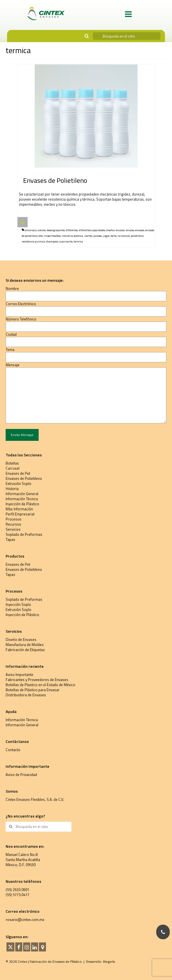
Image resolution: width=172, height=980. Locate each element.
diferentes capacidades (92, 230)
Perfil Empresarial (20, 514)
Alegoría (109, 961)
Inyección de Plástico (22, 504)
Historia (12, 489)
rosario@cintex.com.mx (25, 920)
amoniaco (30, 230)
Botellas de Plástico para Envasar (33, 690)
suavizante (66, 241)
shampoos (52, 241)
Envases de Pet (18, 473)
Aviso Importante (19, 675)
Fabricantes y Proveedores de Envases (37, 680)
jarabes (98, 236)
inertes (88, 236)
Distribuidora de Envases (26, 695)
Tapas (10, 539)
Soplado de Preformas (24, 534)
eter (41, 236)
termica (78, 241)
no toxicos (124, 236)
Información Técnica (22, 499)
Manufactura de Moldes (25, 645)
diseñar (111, 230)
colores (42, 230)
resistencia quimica (33, 241)
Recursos (13, 524)
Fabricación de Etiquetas (25, 650)
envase (130, 230)
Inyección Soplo (18, 604)
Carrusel (13, 468)
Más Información (19, 509)
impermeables (52, 236)
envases (140, 230)
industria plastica (72, 236)
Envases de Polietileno (24, 478)
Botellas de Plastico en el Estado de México (40, 685)
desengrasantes (56, 230)
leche (113, 236)
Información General (22, 494)
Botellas (12, 463)
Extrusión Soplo (18, 484)
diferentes (72, 230)
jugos (106, 236)
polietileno (137, 236)
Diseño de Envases (21, 639)
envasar (120, 230)
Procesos (14, 519)
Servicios (13, 529)
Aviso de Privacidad (21, 775)
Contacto (13, 750)
